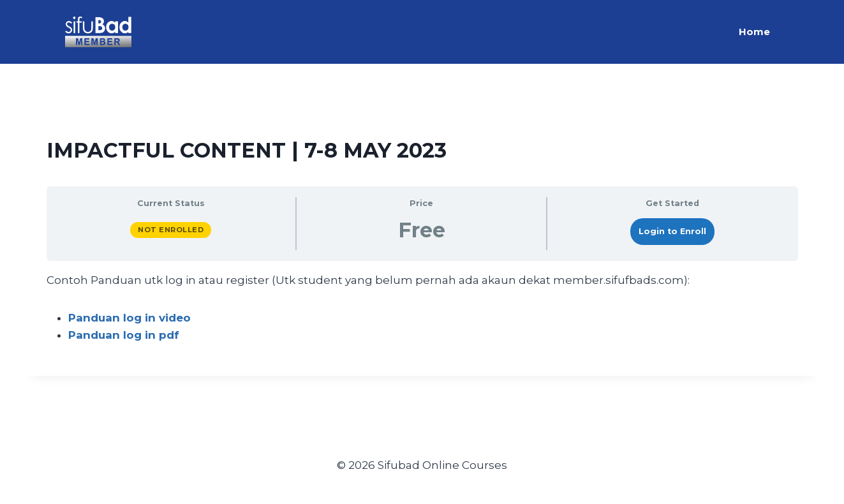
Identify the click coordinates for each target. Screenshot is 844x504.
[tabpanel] (422, 308)
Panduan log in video (130, 318)
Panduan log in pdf (124, 335)
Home (754, 32)
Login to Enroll (672, 231)
